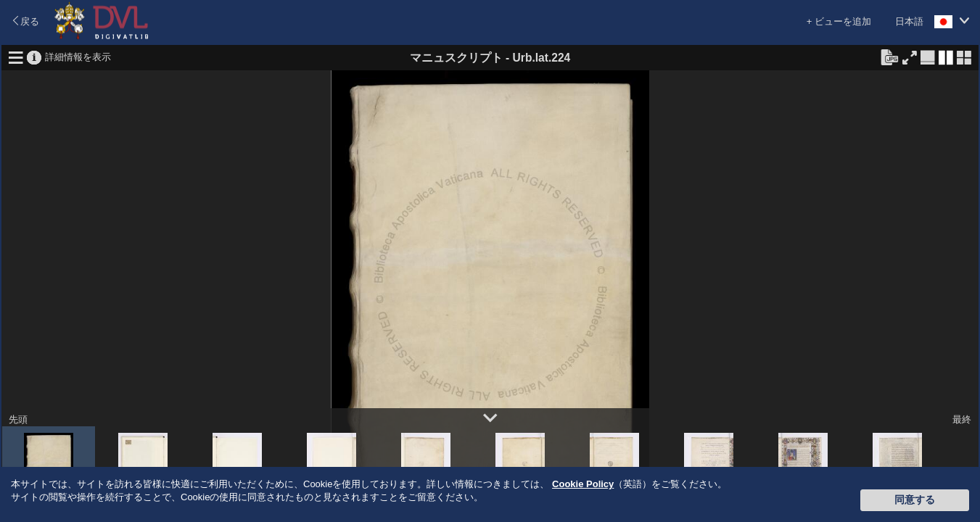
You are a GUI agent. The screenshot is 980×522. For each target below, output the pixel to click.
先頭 (18, 419)
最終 (962, 419)
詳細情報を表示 (78, 56)
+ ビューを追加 (839, 21)
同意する (915, 500)
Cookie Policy (583, 484)
